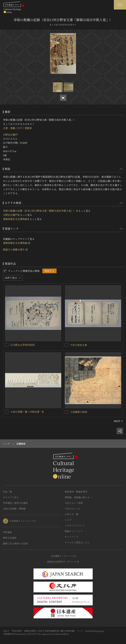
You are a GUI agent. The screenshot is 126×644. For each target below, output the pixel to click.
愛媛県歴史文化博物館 (15, 219)
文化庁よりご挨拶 (74, 503)
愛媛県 (28, 128)
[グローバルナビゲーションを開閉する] (120, 5)
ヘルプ (68, 520)
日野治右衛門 (10, 135)
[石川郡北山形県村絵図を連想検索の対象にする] (7, 345)
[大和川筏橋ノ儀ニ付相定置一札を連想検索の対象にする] (7, 412)
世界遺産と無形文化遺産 (15, 503)
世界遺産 (7, 532)
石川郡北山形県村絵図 (22, 345)
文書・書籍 (9, 128)
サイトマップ (72, 537)
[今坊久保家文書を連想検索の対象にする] (67, 345)
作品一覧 (7, 492)
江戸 (20, 128)
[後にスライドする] (118, 421)
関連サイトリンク (74, 531)
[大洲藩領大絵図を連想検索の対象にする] (67, 412)
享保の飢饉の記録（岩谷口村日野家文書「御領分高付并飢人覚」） (39, 211)
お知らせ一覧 (72, 514)
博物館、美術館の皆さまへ (78, 497)
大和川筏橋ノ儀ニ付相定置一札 (27, 412)
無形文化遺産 (10, 538)
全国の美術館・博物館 (14, 509)
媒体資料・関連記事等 (76, 492)
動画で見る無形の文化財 (15, 543)
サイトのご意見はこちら (77, 542)
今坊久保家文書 (79, 345)
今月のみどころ (73, 509)
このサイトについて (75, 525)
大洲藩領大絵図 (79, 412)
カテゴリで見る (11, 497)
